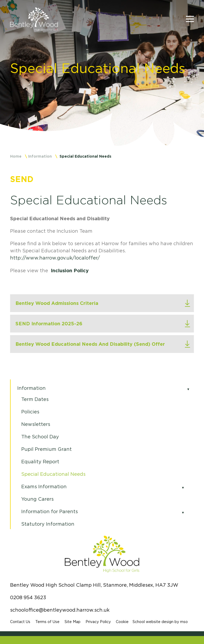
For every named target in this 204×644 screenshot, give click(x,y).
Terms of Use (47, 622)
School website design (153, 622)
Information (40, 156)
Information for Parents (50, 512)
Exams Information (44, 487)
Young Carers (37, 499)
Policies (30, 412)
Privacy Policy (98, 622)
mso (184, 622)
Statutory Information (48, 524)
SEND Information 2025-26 (49, 323)
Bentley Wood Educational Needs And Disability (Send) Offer (90, 344)
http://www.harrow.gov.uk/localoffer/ (55, 258)
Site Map (73, 622)
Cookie (122, 622)
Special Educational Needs (53, 474)
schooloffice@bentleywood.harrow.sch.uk (60, 610)
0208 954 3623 (28, 598)
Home (16, 156)
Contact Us (20, 622)
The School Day (40, 437)
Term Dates (35, 399)
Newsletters (36, 424)
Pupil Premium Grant (46, 449)
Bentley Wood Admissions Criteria (57, 303)
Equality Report (40, 462)
